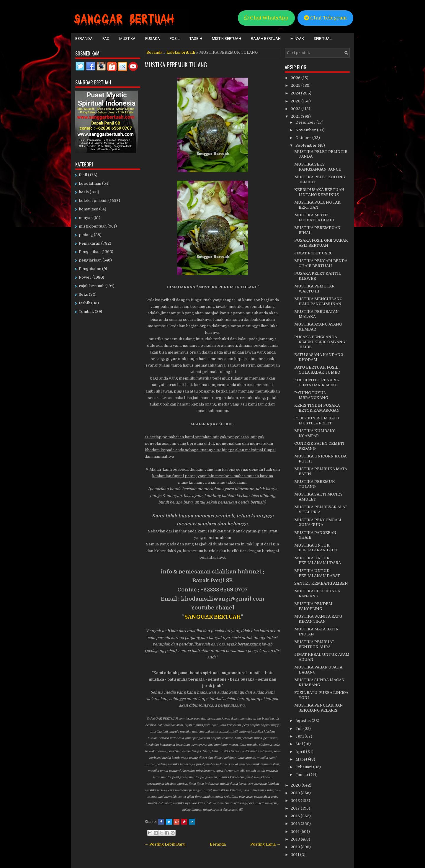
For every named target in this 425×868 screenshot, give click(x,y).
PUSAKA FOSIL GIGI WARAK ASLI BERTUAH (321, 243)
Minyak (297, 39)
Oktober (304, 138)
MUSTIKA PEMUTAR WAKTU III (314, 289)
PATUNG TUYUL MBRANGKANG (311, 395)
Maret (302, 759)
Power (85, 277)
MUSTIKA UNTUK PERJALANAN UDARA (318, 560)
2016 (296, 816)
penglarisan (90, 260)
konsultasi (89, 209)
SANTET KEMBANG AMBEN (321, 583)
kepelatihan (90, 183)
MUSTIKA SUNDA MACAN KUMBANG (319, 682)
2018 (296, 801)
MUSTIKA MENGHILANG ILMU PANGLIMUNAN (318, 301)
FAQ (106, 39)
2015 (296, 824)
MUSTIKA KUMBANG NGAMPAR (315, 433)
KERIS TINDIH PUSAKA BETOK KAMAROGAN (317, 408)
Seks (83, 294)
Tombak (86, 312)
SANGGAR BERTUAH (213, 617)
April (301, 752)
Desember (306, 122)
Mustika (127, 39)
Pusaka (153, 39)
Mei (300, 744)
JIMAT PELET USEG (313, 253)
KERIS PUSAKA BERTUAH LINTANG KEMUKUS (319, 192)
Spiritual (323, 39)
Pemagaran (90, 243)
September (307, 145)
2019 (296, 793)
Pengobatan (90, 269)
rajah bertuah (92, 286)
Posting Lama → (265, 844)
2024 (296, 93)
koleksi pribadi (181, 52)
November (306, 130)
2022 (296, 109)
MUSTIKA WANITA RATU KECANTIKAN (318, 619)
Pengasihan (90, 252)
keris (84, 192)
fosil (83, 175)
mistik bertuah (93, 226)
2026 (296, 78)
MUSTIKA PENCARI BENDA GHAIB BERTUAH (321, 263)
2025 (296, 85)
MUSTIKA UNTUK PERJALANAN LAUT (316, 548)
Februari (304, 767)
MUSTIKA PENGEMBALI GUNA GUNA (318, 522)
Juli (299, 729)
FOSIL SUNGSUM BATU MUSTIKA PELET (317, 421)
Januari (303, 775)
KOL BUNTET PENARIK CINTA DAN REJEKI (317, 382)
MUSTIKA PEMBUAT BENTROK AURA (314, 644)
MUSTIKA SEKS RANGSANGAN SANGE (318, 167)
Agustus (304, 721)
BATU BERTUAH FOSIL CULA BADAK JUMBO (317, 370)
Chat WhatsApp (266, 18)
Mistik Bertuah (227, 39)
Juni (300, 736)
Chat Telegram (325, 18)
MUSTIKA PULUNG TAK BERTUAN (317, 205)
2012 (296, 847)
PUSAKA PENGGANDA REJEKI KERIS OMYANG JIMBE (320, 342)
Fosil (175, 39)
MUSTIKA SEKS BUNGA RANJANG (317, 594)
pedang (86, 235)
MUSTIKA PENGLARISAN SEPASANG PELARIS (319, 708)
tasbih (85, 303)
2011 (295, 855)
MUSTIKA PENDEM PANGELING (313, 606)
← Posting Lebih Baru (165, 844)
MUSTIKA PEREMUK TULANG (176, 65)
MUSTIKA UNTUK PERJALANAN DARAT (317, 573)
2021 (296, 116)
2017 (296, 808)
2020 (296, 785)
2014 (296, 832)
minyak (86, 218)
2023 (296, 101)
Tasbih (196, 39)
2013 (296, 839)
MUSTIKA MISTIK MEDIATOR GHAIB (314, 218)
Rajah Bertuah (266, 39)
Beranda (84, 39)
